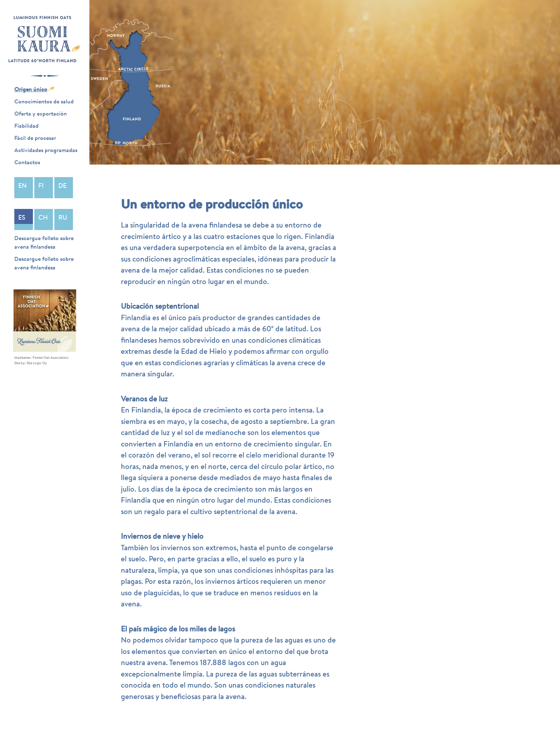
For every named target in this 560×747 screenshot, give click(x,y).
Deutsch (64, 188)
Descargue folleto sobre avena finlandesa (44, 242)
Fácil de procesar (35, 138)
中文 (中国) (44, 219)
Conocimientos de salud (44, 101)
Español (24, 219)
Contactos (27, 162)
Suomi (44, 188)
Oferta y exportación (41, 113)
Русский (64, 219)
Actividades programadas (46, 150)
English (24, 188)
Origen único (31, 89)
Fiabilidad (26, 126)
